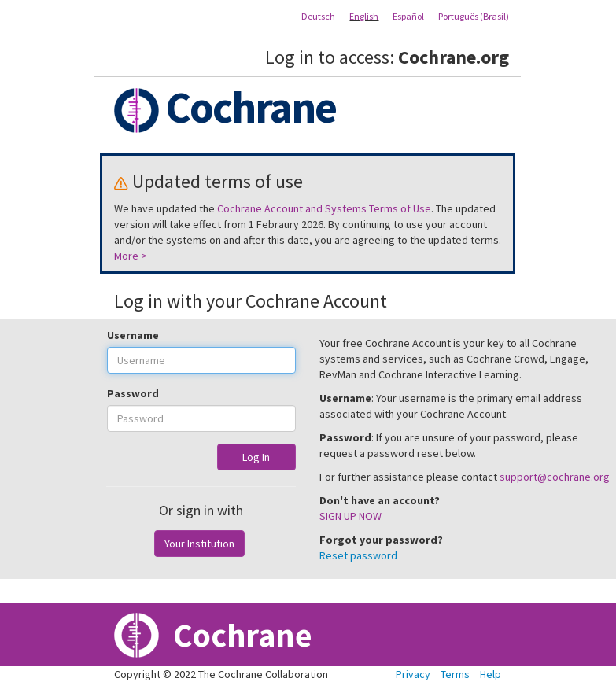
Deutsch (318, 16)
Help (491, 674)
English (364, 16)
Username (133, 335)
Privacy (413, 674)
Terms (455, 674)
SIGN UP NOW (350, 516)
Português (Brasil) (474, 16)
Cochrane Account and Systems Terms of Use (324, 208)
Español (408, 16)
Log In (256, 457)
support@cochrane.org (555, 477)
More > (131, 256)
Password (133, 393)
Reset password (358, 555)
